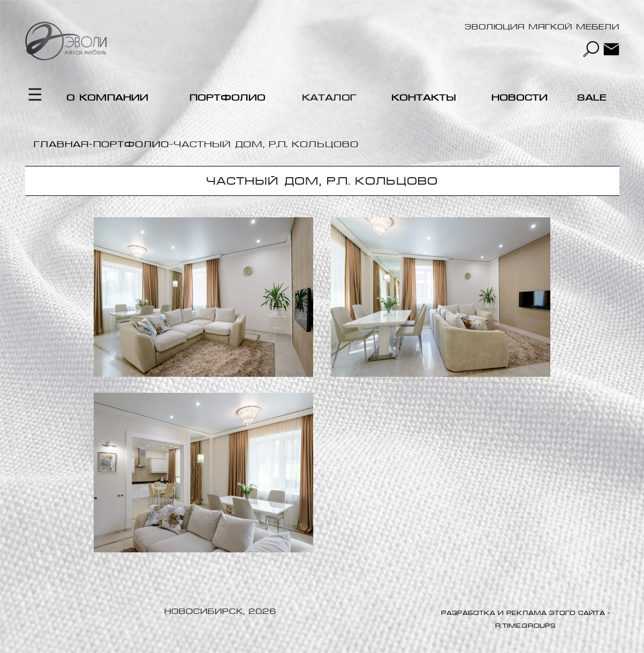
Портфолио (228, 98)
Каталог (329, 98)
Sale (592, 98)
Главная (61, 144)
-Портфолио (129, 144)
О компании (107, 98)
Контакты (424, 98)
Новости (520, 98)
